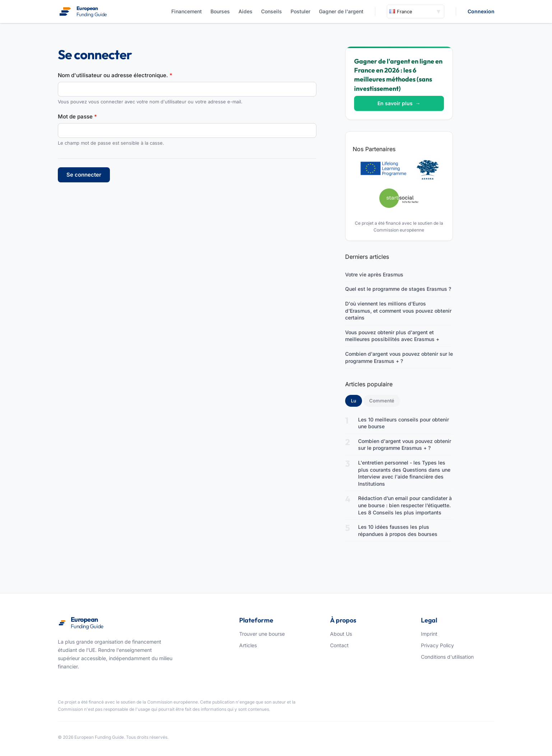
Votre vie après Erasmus (374, 274)
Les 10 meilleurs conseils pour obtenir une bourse (403, 423)
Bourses (220, 11)
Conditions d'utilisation (447, 657)
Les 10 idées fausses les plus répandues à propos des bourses (398, 530)
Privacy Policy (437, 645)
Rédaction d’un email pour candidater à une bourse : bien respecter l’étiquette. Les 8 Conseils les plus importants (405, 505)
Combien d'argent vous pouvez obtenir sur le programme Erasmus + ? (399, 357)
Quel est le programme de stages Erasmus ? (398, 289)
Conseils (272, 11)
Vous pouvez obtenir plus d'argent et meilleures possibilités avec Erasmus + (392, 336)
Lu (356, 400)
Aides (245, 11)
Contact (339, 645)
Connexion (481, 11)
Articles (248, 645)
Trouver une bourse (262, 634)
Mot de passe (77, 116)
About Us (341, 634)
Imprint (429, 634)
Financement (187, 11)
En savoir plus (399, 103)
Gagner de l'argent (341, 11)
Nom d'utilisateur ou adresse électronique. (115, 75)
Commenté (382, 401)
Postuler (300, 11)
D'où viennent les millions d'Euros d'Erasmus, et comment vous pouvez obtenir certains (398, 311)
